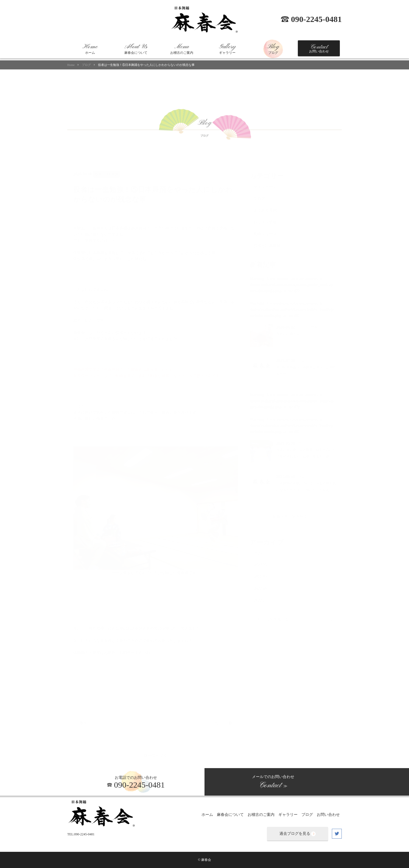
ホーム (90, 49)
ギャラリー (227, 49)
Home (71, 65)
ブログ (273, 49)
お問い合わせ (319, 48)
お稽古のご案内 (182, 49)
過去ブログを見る (298, 834)
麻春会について (136, 49)
